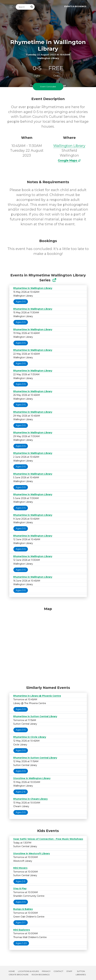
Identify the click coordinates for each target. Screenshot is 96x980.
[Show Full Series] (54, 280)
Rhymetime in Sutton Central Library (35, 716)
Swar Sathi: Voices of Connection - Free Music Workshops (48, 839)
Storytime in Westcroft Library (32, 854)
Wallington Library (69, 146)
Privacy (46, 971)
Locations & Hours (28, 971)
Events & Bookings (75, 6)
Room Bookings (41, 975)
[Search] (22, 7)
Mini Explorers (22, 930)
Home (12, 971)
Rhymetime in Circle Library (30, 737)
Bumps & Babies (23, 909)
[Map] (48, 645)
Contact (58, 971)
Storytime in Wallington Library (32, 778)
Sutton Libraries (81, 973)
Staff (69, 971)
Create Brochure (19, 975)
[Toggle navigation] (10, 7)
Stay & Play (20, 888)
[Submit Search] (32, 7)
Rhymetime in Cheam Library (30, 799)
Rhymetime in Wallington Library (33, 288)
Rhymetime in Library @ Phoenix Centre (37, 696)
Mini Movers (20, 868)
